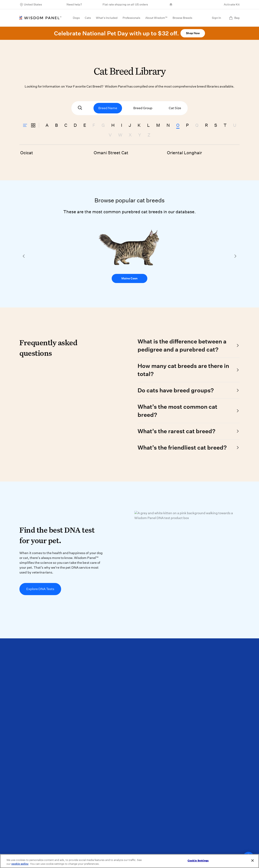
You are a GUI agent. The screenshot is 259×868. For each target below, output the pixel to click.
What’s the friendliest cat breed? (182, 447)
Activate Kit (232, 4)
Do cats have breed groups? (176, 390)
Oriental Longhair (184, 153)
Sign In (216, 18)
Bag (234, 18)
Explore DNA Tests (40, 589)
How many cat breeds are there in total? (183, 370)
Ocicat (27, 153)
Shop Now (193, 33)
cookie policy (20, 864)
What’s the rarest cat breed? (176, 431)
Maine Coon (129, 278)
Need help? (74, 4)
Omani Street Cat (111, 153)
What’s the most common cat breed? (177, 411)
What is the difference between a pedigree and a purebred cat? (182, 345)
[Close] (253, 861)
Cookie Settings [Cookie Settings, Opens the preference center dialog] (198, 861)
